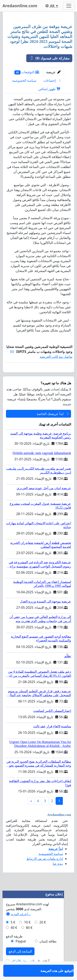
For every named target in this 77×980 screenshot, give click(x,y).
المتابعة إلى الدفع (20, 963)
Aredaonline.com (20, 6)
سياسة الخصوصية (24, 80)
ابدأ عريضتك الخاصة (53, 426)
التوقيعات (27, 72)
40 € (14, 940)
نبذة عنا (58, 876)
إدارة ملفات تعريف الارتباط (45, 871)
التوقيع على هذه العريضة (56, 375)
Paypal (21, 953)
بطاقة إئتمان (48, 953)
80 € (29, 940)
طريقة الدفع (14, 948)
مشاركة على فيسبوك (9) (48, 58)
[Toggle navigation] (69, 6)
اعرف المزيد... (18, 926)
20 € (43, 934)
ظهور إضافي (49, 89)
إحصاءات (52, 80)
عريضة (53, 72)
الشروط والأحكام (23, 973)
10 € (27, 934)
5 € (13, 934)
